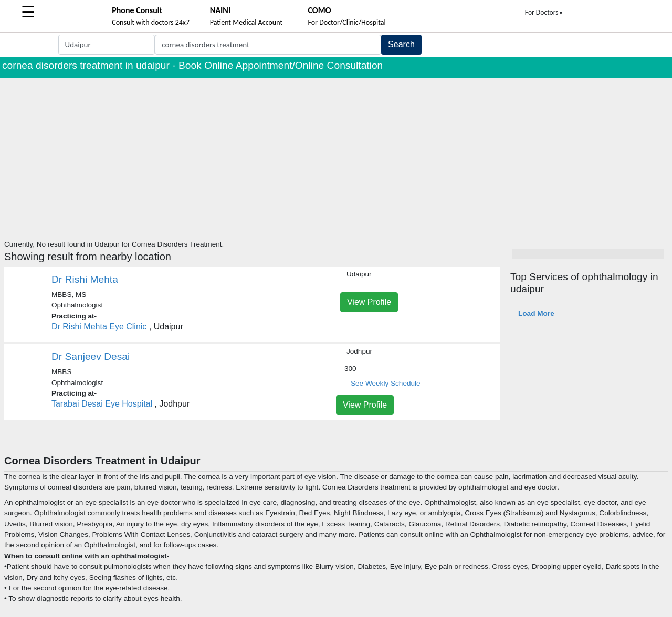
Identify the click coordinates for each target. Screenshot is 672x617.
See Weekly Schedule (386, 383)
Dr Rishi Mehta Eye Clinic (99, 327)
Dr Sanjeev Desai (91, 357)
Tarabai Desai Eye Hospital (102, 404)
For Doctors (544, 12)
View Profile (369, 302)
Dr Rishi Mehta (85, 279)
